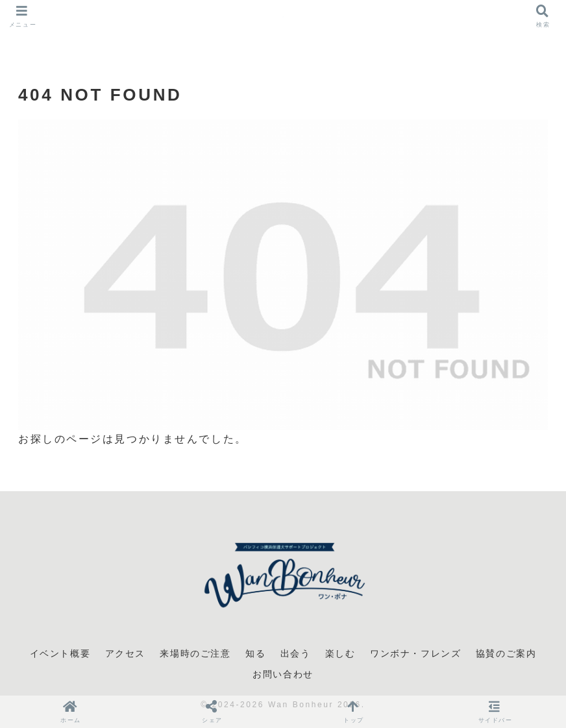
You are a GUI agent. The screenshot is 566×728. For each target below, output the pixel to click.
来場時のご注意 (195, 653)
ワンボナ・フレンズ (415, 653)
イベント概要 (60, 653)
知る (255, 653)
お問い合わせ (283, 674)
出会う (296, 653)
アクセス (125, 653)
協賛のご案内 (506, 653)
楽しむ (340, 653)
